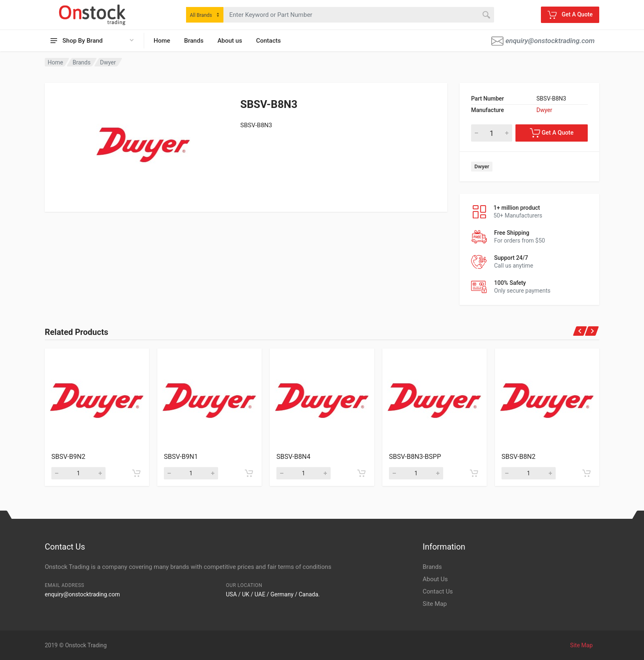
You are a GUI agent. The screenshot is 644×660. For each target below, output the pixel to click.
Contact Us (438, 591)
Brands (194, 41)
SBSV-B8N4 (293, 457)
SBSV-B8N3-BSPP (415, 457)
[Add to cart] (136, 473)
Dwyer (108, 62)
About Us (435, 579)
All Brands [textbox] (201, 15)
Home (162, 41)
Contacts (268, 41)
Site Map (435, 604)
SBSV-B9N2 (68, 457)
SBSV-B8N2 (519, 457)
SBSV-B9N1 (181, 457)
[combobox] (205, 15)
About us (230, 41)
